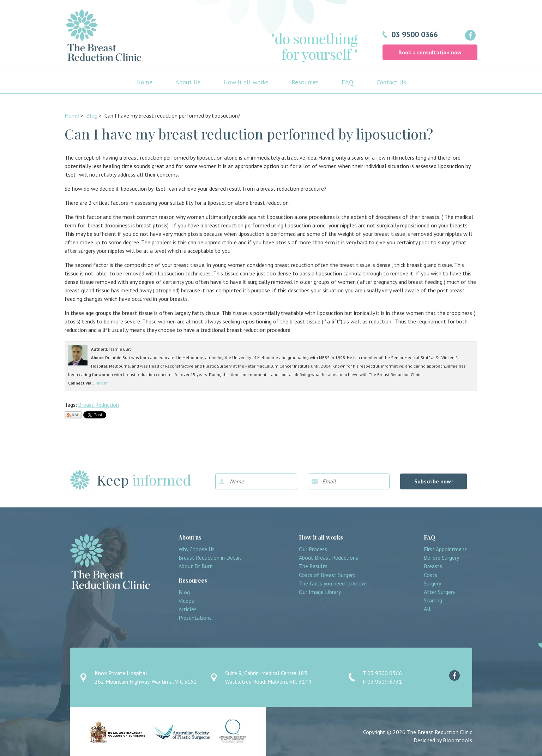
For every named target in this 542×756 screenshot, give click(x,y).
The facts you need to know (332, 584)
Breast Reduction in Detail (210, 558)
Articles (188, 609)
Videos (186, 601)
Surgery (432, 584)
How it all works (246, 82)
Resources (305, 82)
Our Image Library (320, 592)
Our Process (313, 549)
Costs (430, 575)
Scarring (433, 600)
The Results (313, 566)
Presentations (195, 618)
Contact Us (391, 82)
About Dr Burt (195, 566)
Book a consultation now (430, 52)
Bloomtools (457, 740)
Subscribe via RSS (73, 415)
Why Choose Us (197, 549)
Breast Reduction (98, 405)
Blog (92, 115)
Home (144, 82)
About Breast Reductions (329, 558)
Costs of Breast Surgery (327, 575)
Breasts (433, 566)
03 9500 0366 (415, 34)
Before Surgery (441, 558)
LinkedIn (101, 383)
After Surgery (439, 592)
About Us (188, 82)
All (427, 609)
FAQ (348, 82)
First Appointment (445, 549)
